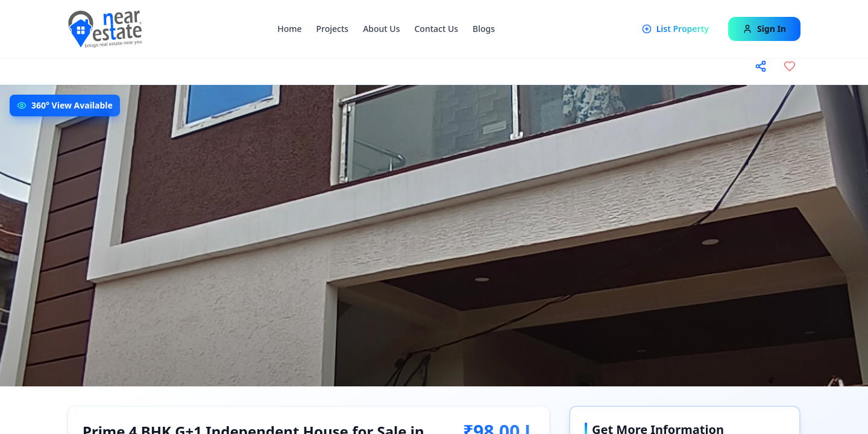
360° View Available (72, 105)
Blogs (484, 29)
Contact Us (436, 29)
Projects (333, 29)
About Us (381, 29)
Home (289, 29)
